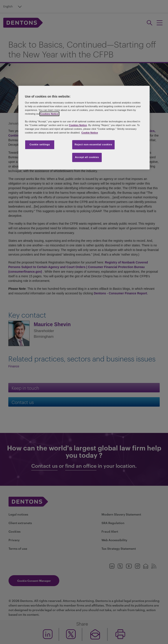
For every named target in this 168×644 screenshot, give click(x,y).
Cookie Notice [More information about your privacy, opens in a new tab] (90, 133)
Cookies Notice (49, 114)
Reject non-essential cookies (93, 144)
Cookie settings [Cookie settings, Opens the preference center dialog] (40, 144)
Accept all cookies (87, 157)
